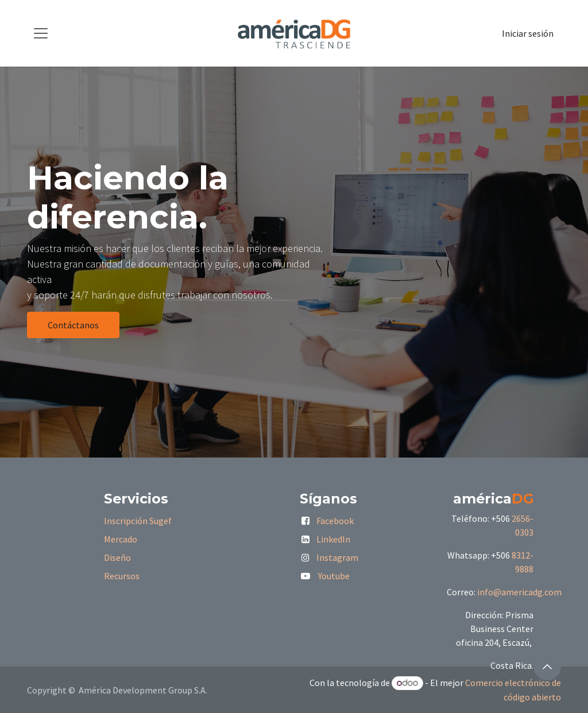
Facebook (335, 521)
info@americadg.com (519, 592)
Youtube (334, 576)
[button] (547, 666)
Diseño (117, 557)
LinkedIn (333, 539)
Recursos (122, 576)
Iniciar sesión (528, 33)
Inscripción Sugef (138, 521)
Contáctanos (73, 325)
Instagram (337, 557)
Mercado (121, 539)
